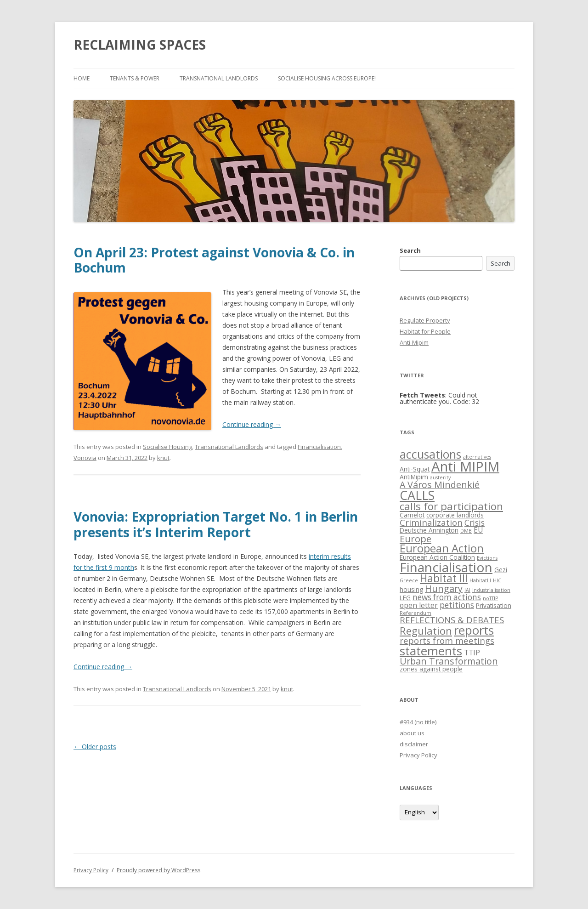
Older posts (95, 747)
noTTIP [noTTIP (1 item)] (490, 598)
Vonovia (85, 458)
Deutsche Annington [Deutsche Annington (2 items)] (429, 530)
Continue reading (252, 424)
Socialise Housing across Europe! (327, 78)
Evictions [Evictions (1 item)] (487, 558)
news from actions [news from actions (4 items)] (447, 597)
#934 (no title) (418, 722)
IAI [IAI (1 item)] (467, 590)
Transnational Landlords (219, 78)
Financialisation (319, 447)
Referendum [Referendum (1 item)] (416, 613)
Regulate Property (425, 320)
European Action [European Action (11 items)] (442, 548)
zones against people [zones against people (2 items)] (431, 669)
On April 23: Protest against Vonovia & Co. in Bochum (214, 260)
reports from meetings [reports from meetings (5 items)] (447, 640)
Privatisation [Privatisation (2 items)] (494, 605)
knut (163, 458)
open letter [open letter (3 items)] (419, 605)
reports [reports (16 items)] (474, 630)
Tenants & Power (135, 78)
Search (410, 250)
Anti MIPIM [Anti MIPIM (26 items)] (465, 466)
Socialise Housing (167, 447)
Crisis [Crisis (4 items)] (475, 523)
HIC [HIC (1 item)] (497, 580)
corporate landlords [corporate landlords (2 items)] (455, 515)
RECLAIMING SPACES (140, 45)
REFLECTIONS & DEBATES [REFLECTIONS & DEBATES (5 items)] (452, 620)
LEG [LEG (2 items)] (405, 598)
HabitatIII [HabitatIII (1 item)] (480, 580)
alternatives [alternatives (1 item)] (477, 457)
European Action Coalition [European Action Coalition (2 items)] (437, 557)
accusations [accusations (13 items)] (430, 454)
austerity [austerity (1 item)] (440, 477)
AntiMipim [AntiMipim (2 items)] (414, 477)
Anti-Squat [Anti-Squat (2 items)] (415, 469)
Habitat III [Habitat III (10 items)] (444, 578)
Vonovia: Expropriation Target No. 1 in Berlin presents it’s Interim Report (216, 524)
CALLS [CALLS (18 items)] (417, 495)
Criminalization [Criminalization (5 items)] (431, 522)
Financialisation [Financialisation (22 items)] (446, 567)
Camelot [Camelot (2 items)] (412, 515)
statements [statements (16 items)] (431, 651)
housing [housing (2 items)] (411, 589)
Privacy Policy (418, 755)
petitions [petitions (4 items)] (457, 605)
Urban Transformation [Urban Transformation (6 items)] (449, 661)
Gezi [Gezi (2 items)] (501, 570)
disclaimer (414, 744)
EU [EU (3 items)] (478, 530)
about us (412, 733)
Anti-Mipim (414, 342)
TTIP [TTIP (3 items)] (472, 653)
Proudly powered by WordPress (158, 870)
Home (82, 78)
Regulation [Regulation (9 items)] (426, 631)
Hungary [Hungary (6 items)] (444, 588)
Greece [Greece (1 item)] (409, 580)
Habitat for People (425, 331)
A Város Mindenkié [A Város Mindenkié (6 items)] (440, 485)
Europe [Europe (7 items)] (416, 539)
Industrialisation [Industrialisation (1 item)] (491, 590)
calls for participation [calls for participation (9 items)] (451, 506)
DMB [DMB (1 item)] (466, 531)
